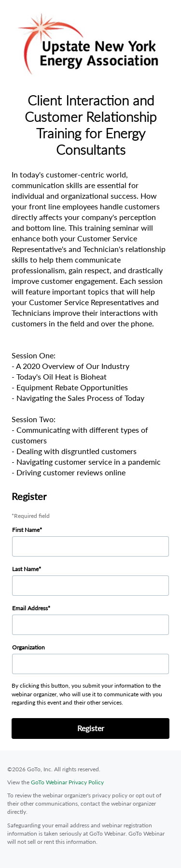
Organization (28, 647)
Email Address (30, 608)
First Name (26, 530)
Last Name (25, 569)
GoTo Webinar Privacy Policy (67, 782)
